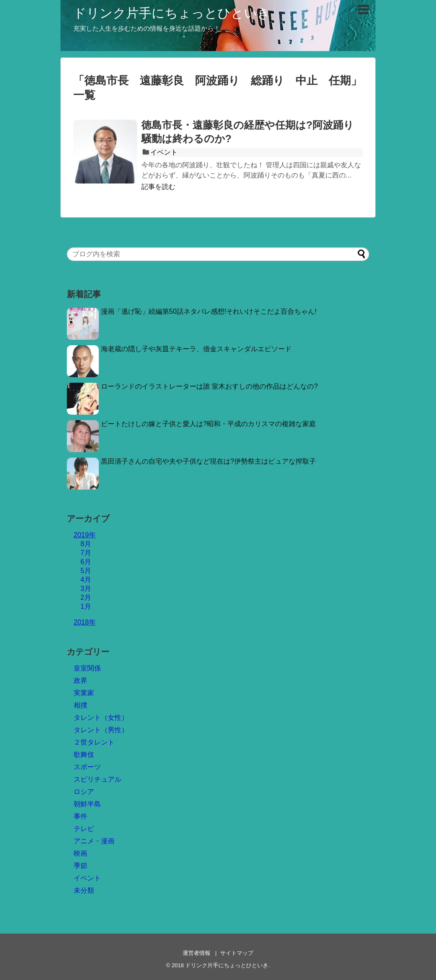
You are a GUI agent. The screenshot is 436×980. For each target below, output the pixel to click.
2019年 (85, 535)
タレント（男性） (101, 730)
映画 (80, 853)
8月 (86, 544)
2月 (86, 597)
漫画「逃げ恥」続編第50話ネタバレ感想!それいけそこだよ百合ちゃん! (209, 311)
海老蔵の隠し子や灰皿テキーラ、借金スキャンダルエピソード (196, 349)
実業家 (84, 693)
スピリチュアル (98, 779)
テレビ (84, 829)
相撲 (80, 705)
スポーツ (87, 767)
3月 (86, 589)
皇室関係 (87, 668)
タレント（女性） (101, 718)
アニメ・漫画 (94, 841)
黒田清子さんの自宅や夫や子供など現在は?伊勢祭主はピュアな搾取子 (208, 461)
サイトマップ (237, 953)
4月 (86, 580)
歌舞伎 (84, 755)
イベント (164, 152)
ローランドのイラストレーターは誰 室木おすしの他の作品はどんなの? (209, 386)
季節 (80, 866)
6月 (86, 562)
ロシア (84, 792)
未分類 (84, 890)
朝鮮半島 (87, 804)
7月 (86, 553)
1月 (86, 606)
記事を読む (158, 187)
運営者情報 (196, 953)
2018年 (85, 622)
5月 (86, 571)
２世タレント (94, 742)
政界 (80, 681)
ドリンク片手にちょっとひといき (172, 13)
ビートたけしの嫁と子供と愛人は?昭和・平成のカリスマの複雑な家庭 (208, 424)
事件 (80, 816)
